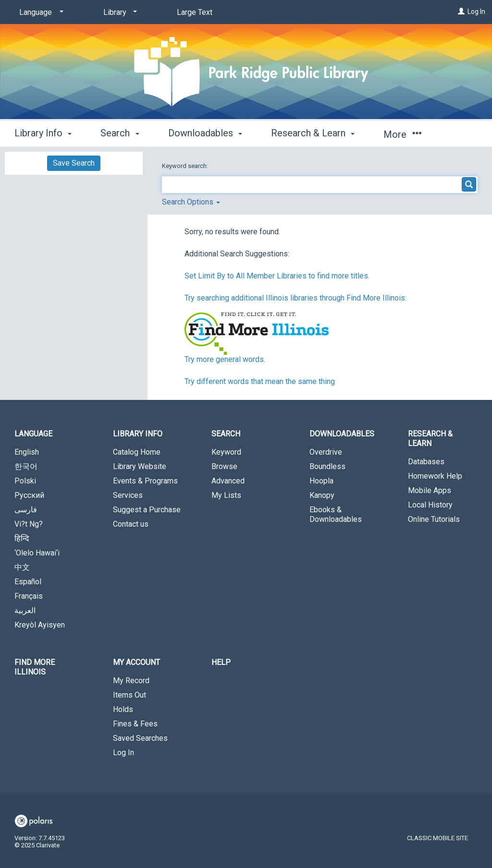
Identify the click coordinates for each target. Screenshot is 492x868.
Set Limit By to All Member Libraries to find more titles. (277, 276)
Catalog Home (137, 452)
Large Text (195, 12)
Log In (476, 12)
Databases (426, 462)
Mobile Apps (430, 490)
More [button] (402, 134)
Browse (224, 466)
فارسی (26, 510)
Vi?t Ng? (29, 524)
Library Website (140, 466)
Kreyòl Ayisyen (40, 625)
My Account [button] (136, 662)
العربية (25, 610)
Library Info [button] (43, 133)
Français (29, 596)
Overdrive (326, 452)
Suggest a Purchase (147, 510)
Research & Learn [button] (313, 133)
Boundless (327, 466)
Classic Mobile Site (437, 838)
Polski (25, 481)
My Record (131, 681)
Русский (29, 495)
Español (28, 582)
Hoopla (321, 481)
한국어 (26, 466)
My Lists (226, 495)
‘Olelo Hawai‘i (37, 553)
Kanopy (322, 495)
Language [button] (33, 434)
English (27, 452)
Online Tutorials (434, 519)
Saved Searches (140, 738)
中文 (22, 567)
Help (221, 662)
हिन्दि (22, 538)
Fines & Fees (135, 724)
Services (128, 495)
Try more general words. (225, 359)
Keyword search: (186, 166)
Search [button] (120, 133)
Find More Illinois (35, 667)
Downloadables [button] (205, 133)
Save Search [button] (74, 163)
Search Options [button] (191, 202)
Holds (123, 709)
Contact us (131, 524)
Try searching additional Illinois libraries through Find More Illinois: (295, 298)
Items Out (129, 695)
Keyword (226, 452)
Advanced (228, 481)
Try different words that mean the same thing (260, 381)
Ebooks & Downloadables (336, 514)
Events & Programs (145, 481)
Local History (430, 505)
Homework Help (435, 476)
